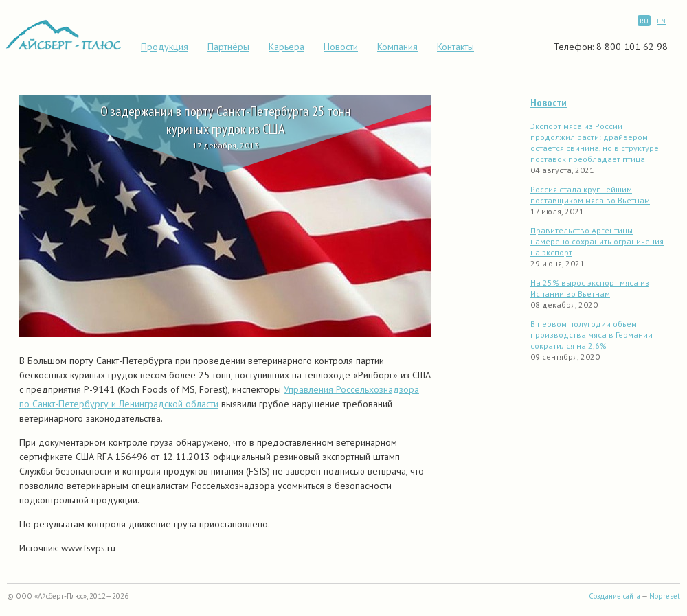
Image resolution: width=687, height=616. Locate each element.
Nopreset (665, 596)
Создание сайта (615, 596)
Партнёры (228, 47)
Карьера (286, 47)
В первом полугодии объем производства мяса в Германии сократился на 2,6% (592, 335)
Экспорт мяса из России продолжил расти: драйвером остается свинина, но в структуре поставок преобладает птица (595, 142)
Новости (341, 47)
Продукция (165, 47)
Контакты (455, 47)
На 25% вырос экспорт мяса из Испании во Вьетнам (590, 288)
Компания (397, 47)
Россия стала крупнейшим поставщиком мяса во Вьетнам (590, 195)
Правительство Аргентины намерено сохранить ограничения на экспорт (597, 241)
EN (661, 21)
